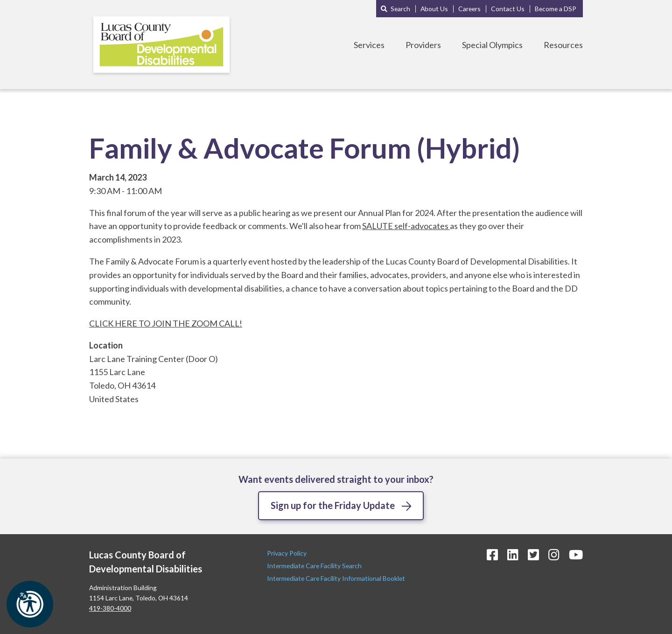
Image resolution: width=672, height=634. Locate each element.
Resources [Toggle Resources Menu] (563, 45)
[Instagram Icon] (554, 554)
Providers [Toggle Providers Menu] (423, 45)
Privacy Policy (287, 553)
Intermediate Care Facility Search (315, 566)
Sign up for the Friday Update (333, 505)
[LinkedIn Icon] (513, 554)
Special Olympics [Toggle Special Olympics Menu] (492, 45)
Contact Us (508, 9)
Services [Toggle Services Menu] (369, 45)
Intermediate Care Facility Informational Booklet (336, 578)
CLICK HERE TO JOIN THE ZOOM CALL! (166, 323)
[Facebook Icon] (492, 554)
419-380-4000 (110, 608)
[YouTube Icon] (576, 554)
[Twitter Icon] (533, 554)
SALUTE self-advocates (406, 226)
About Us (434, 9)
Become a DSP (556, 9)
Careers (469, 9)
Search (400, 9)
